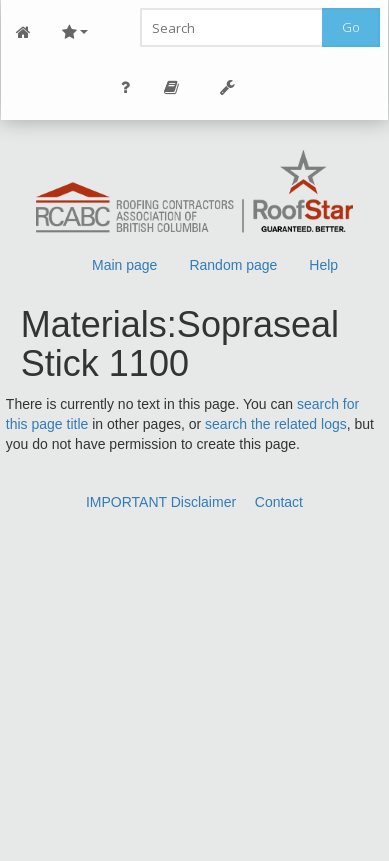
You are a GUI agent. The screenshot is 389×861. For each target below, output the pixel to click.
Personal (126, 87)
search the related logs (276, 424)
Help (323, 265)
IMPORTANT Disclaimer (161, 502)
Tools (228, 87)
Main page (124, 265)
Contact (279, 502)
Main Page (24, 32)
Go (351, 27)
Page (172, 87)
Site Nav (75, 32)
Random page (233, 265)
